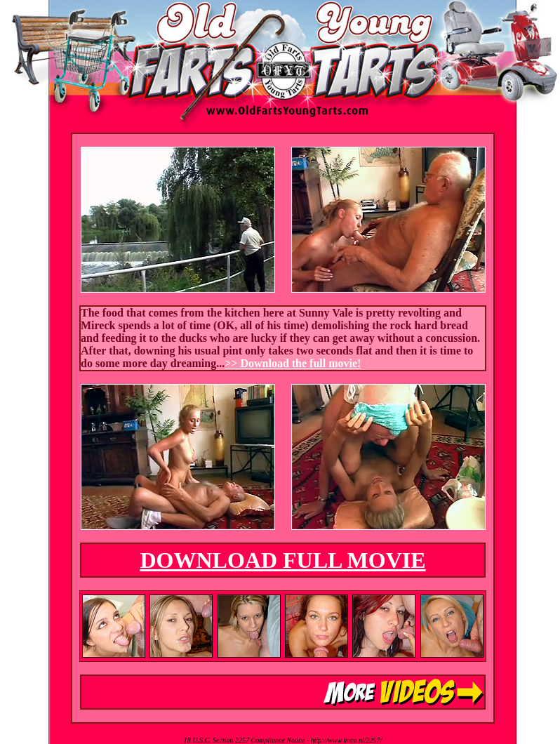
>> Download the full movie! (293, 363)
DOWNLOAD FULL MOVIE (282, 560)
